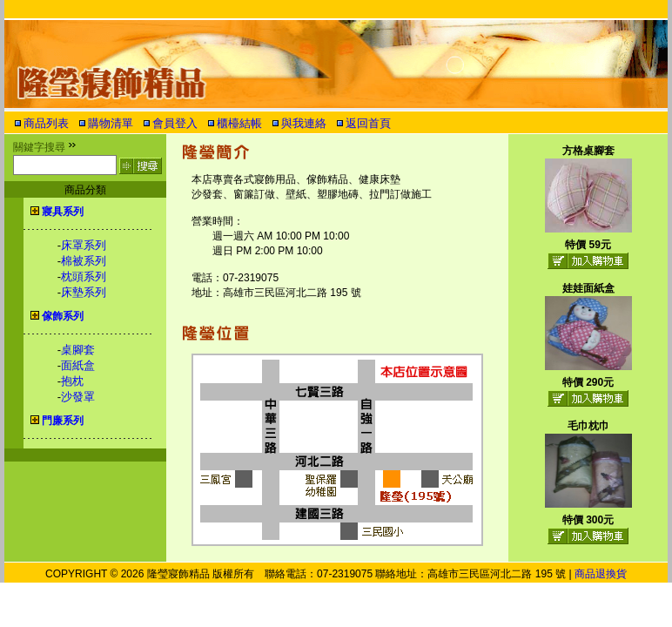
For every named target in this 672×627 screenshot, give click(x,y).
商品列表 (46, 123)
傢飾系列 (63, 316)
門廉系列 (63, 421)
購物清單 (111, 123)
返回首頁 (368, 123)
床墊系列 (84, 292)
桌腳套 (78, 350)
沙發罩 (78, 397)
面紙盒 (78, 365)
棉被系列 (84, 261)
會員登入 (175, 123)
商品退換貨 (601, 574)
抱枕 (72, 381)
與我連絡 (304, 123)
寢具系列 (63, 212)
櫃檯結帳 (239, 123)
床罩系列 (84, 245)
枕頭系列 (84, 276)
